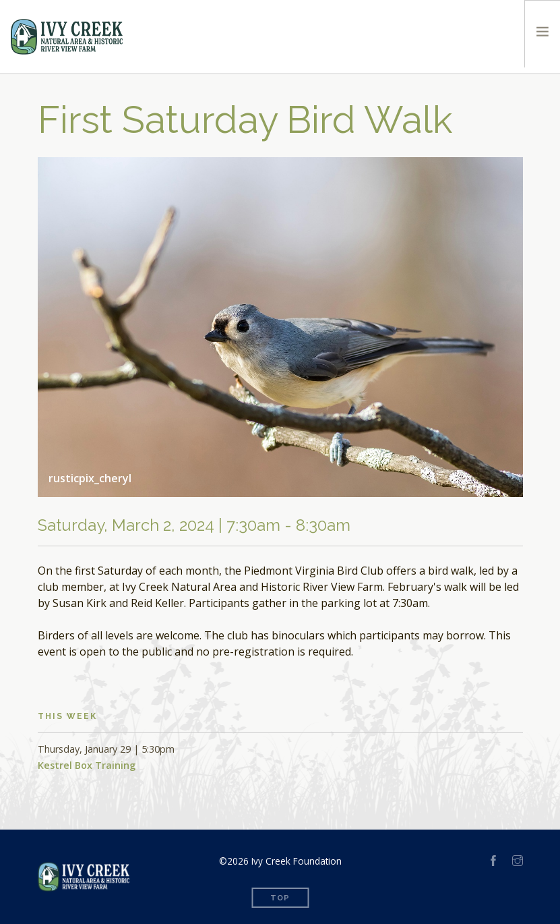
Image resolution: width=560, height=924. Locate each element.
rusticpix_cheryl (90, 478)
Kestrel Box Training (87, 765)
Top (280, 898)
